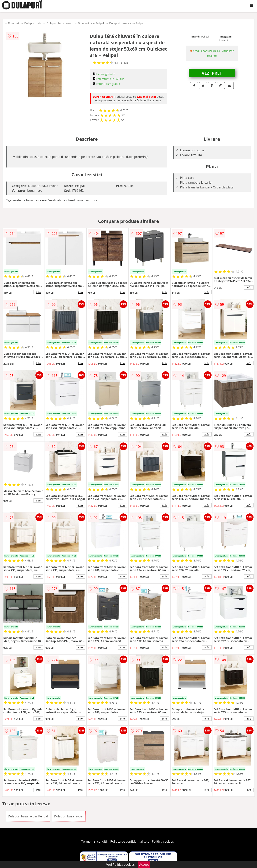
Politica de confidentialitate (130, 841)
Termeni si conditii (94, 841)
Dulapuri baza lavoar (60, 23)
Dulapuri (13, 23)
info (38, 292)
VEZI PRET (212, 73)
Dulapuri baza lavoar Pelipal (127, 23)
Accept (144, 865)
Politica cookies (163, 841)
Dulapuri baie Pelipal (91, 23)
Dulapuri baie (33, 23)
